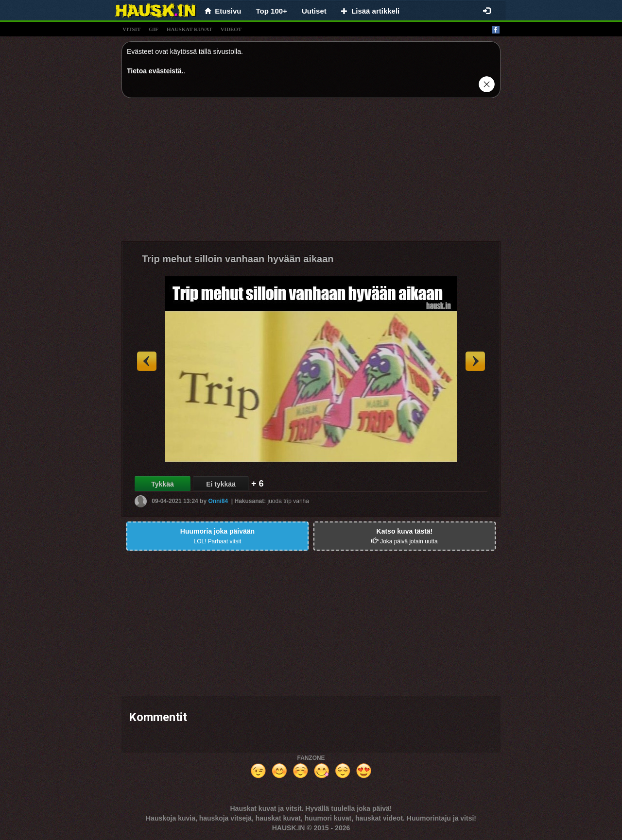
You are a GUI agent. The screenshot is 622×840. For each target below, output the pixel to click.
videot (231, 29)
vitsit (131, 29)
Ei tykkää (221, 484)
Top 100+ (272, 11)
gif (154, 29)
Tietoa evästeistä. (155, 71)
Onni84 (218, 501)
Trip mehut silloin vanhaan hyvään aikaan (238, 259)
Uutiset (314, 11)
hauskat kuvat (190, 29)
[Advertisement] (311, 173)
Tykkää (162, 484)
